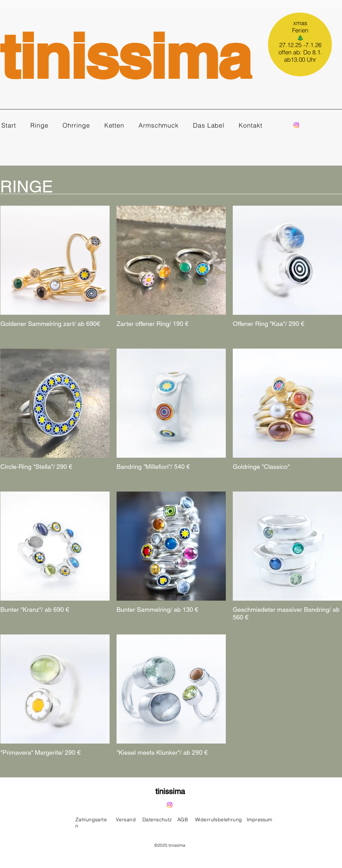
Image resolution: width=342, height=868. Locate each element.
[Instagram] (296, 125)
